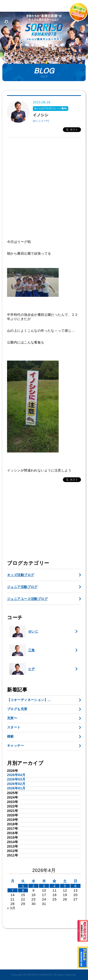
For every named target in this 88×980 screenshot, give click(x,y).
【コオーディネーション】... (29, 700)
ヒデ (22, 669)
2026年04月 (16, 775)
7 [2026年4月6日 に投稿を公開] (13, 890)
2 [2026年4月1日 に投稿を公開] (33, 886)
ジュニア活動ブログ (22, 587)
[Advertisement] (44, 188)
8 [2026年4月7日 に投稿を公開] (23, 890)
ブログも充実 (17, 709)
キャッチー (15, 746)
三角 (22, 650)
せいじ (24, 631)
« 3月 (11, 908)
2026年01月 (16, 788)
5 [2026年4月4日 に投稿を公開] (65, 886)
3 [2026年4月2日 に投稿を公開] (44, 886)
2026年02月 (16, 784)
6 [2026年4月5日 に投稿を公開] (75, 886)
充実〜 (12, 718)
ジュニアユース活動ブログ (27, 599)
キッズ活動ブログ (21, 575)
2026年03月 (16, 779)
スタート (14, 727)
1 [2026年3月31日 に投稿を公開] (23, 886)
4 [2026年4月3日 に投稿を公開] (55, 886)
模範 (10, 736)
